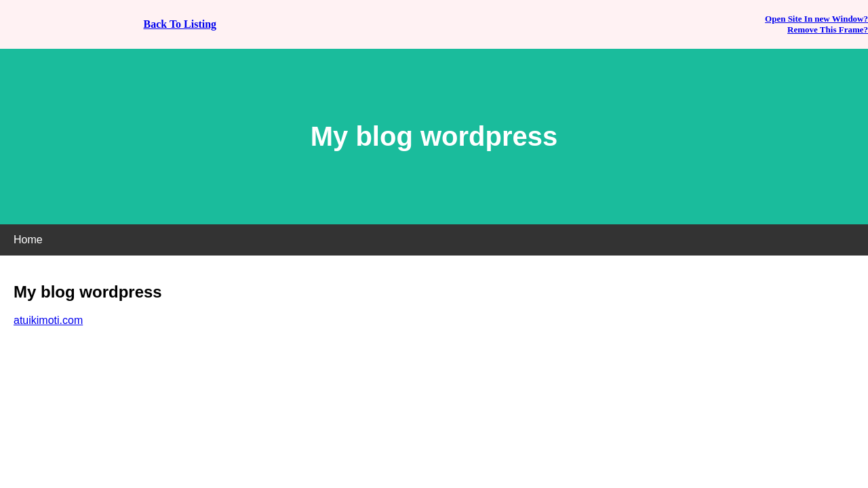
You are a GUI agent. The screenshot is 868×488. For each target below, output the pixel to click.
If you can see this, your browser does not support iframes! (434, 244)
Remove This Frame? (828, 29)
